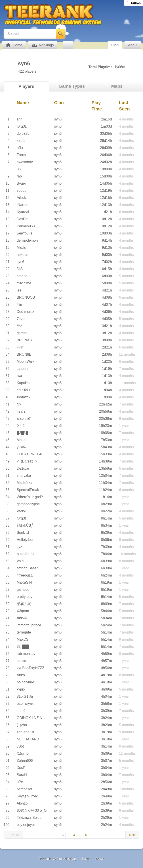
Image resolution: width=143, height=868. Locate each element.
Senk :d (23, 533)
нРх (20, 782)
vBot (20, 746)
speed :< (24, 191)
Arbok (21, 198)
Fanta (21, 155)
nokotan (23, 255)
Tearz (21, 411)
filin (19, 305)
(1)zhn (22, 725)
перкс (21, 661)
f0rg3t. (22, 126)
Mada (21, 248)
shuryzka (24, 476)
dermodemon (27, 240)
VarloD (22, 511)
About (100, 859)
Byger (21, 183)
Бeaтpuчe (25, 233)
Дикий (22, 618)
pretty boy (25, 597)
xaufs (21, 141)
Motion (22, 440)
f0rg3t (21, 518)
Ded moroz (25, 312)
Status (86, 859)
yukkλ (21, 447)
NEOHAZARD (28, 739)
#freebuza (25, 575)
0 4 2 (21, 426)
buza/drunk (26, 554)
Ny (19, 404)
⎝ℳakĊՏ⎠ (25, 525)
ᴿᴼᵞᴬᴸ (20, 326)
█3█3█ (23, 433)
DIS (20, 269)
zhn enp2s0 (26, 732)
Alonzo (22, 803)
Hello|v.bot (25, 540)
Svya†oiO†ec (27, 796)
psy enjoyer (26, 825)
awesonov (25, 162)
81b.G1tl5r (25, 696)
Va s (20, 561)
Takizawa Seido (29, 818)
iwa (19, 376)
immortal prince (29, 625)
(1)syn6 (23, 753)
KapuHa (23, 383)
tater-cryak (25, 704)
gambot (23, 590)
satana (22, 276)
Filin (20, 347)
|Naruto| (23, 205)
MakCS (23, 639)
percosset (24, 789)
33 (19, 169)
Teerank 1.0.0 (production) (58, 859)
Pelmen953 (26, 226)
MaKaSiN (24, 582)
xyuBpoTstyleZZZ (31, 668)
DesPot (23, 219)
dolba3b (23, 133)
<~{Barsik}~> (27, 461)
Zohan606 (25, 761)
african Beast (27, 568)
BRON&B (24, 340)
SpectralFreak (28, 490)
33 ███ (23, 647)
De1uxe (23, 468)
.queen (22, 369)
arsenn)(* (24, 419)
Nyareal (23, 212)
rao (19, 176)
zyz (19, 547)
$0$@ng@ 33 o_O (32, 810)
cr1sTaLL (24, 390)
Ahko (21, 675)
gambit (22, 333)
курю (21, 689)
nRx (20, 148)
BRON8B (24, 354)
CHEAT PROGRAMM (34, 454)
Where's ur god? (30, 497)
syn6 (58, 119)
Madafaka (25, 483)
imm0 (21, 711)
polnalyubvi (26, 682)
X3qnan (23, 611)
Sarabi (22, 775)
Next (132, 835)
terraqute (24, 632)
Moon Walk (26, 362)
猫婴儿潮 (24, 604)
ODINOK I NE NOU (32, 718)
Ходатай (24, 397)
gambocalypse (28, 504)
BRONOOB (26, 297)
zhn (20, 119)
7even (22, 319)
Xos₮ (21, 768)
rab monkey (26, 654)
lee (19, 290)
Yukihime (24, 283)
